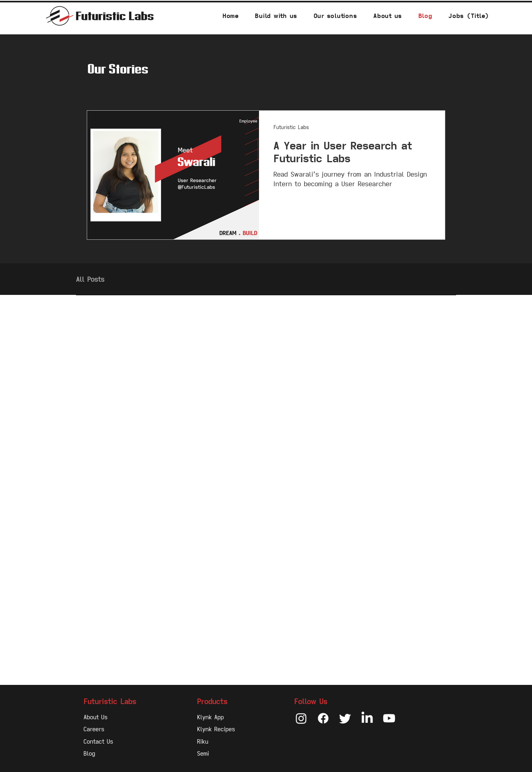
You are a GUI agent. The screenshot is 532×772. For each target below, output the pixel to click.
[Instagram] (301, 718)
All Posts (90, 279)
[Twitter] (345, 718)
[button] (335, 16)
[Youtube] (389, 718)
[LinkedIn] (367, 718)
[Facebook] (323, 718)
